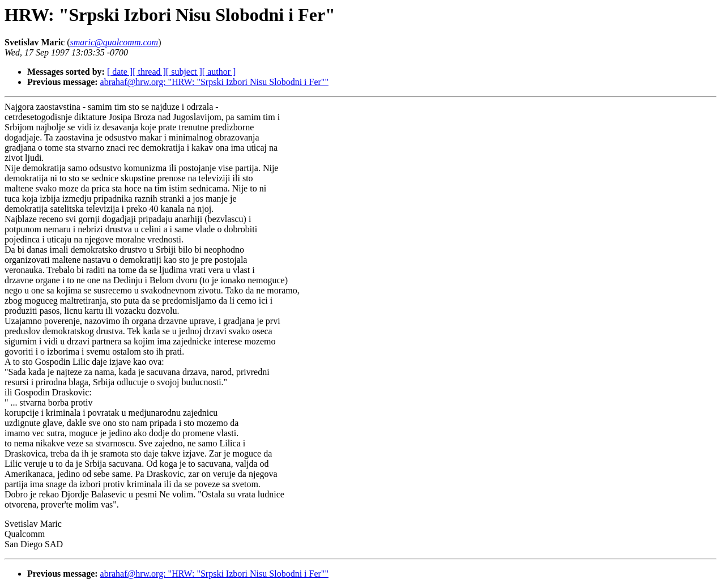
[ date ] (120, 72)
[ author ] (219, 72)
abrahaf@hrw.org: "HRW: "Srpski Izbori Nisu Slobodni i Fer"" (214, 82)
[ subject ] (184, 72)
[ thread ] (149, 72)
